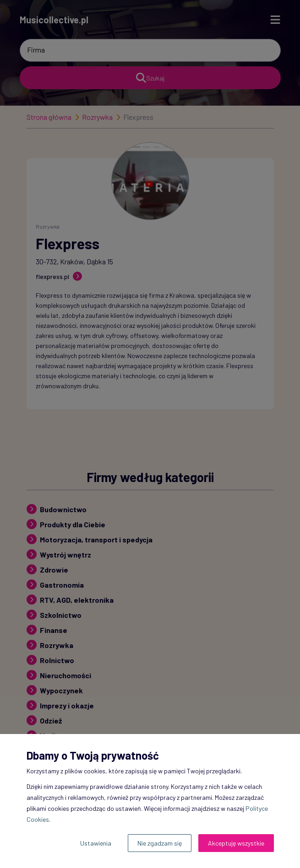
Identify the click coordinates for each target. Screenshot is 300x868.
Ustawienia (96, 843)
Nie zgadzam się (160, 843)
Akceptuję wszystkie (236, 843)
